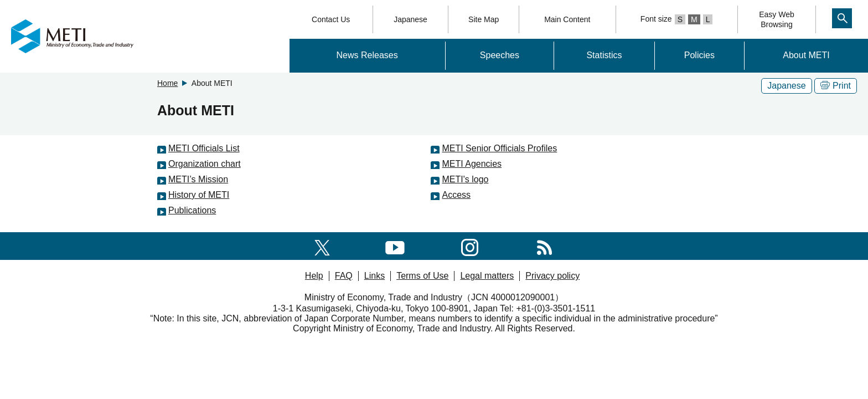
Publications (192, 210)
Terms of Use (422, 276)
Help (314, 276)
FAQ (344, 276)
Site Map (484, 19)
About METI (806, 55)
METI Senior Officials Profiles (499, 148)
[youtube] (395, 246)
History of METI (199, 195)
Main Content (567, 19)
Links (374, 276)
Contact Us (331, 19)
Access (456, 195)
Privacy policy (552, 276)
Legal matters (487, 276)
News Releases (367, 55)
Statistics (604, 55)
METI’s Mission (198, 179)
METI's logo (465, 179)
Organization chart (205, 164)
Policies (699, 55)
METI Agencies (472, 164)
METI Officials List (204, 148)
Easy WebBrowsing (777, 19)
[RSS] (544, 246)
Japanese (410, 19)
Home (167, 83)
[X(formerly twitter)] (322, 246)
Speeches (500, 55)
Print (836, 86)
